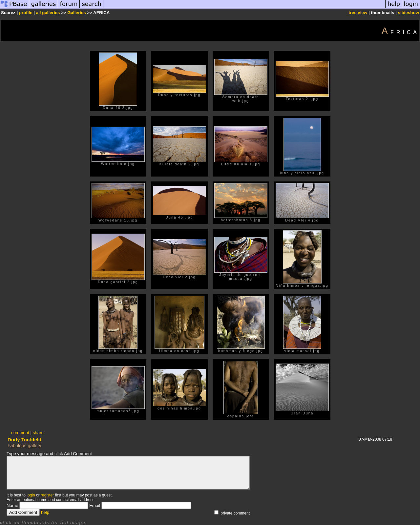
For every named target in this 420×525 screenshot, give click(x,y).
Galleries (76, 13)
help (45, 512)
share (38, 433)
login (31, 495)
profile (26, 13)
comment (20, 433)
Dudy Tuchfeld (24, 440)
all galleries (48, 13)
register (47, 495)
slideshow (409, 13)
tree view (358, 13)
